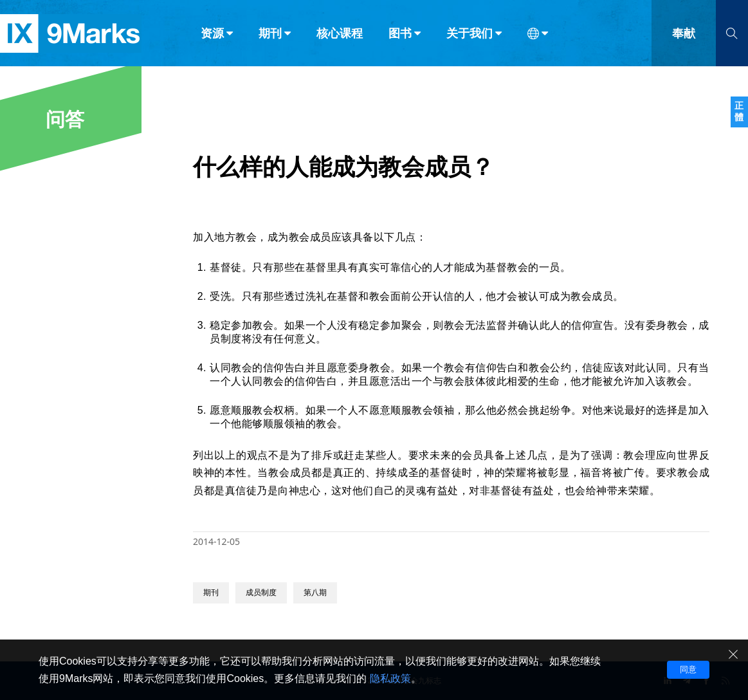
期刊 (211, 593)
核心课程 (340, 37)
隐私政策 (390, 678)
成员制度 (261, 593)
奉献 (684, 37)
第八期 (315, 593)
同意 (688, 669)
